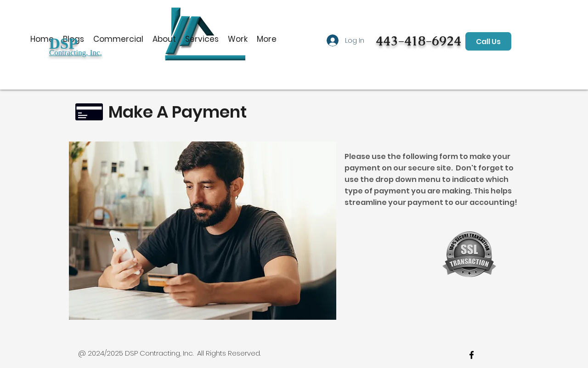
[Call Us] (488, 41)
